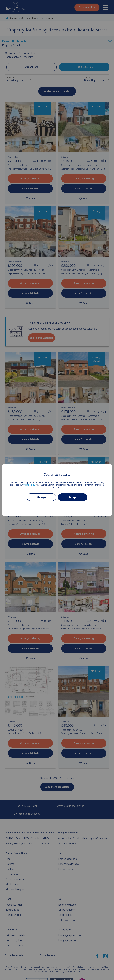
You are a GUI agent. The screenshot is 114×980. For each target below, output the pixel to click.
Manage (41, 497)
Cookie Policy (29, 485)
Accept (73, 497)
